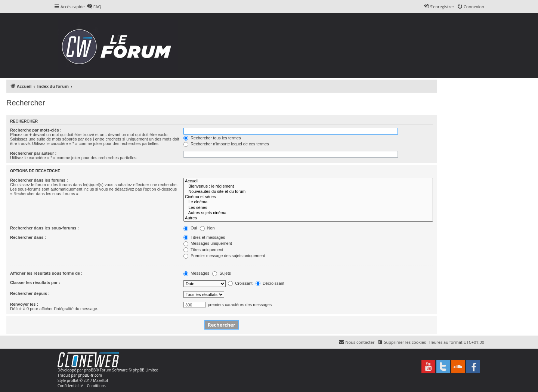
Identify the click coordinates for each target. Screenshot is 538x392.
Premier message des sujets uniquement (224, 256)
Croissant (240, 283)
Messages (196, 273)
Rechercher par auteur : (33, 153)
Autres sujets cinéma (308, 213)
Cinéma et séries (308, 197)
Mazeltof (101, 380)
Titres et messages (204, 237)
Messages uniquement (208, 243)
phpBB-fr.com (90, 375)
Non (207, 228)
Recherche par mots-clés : (36, 130)
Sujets (222, 273)
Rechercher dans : (28, 237)
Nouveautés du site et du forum (308, 192)
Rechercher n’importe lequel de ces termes (226, 144)
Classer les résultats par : (35, 283)
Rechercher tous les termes (212, 138)
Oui (190, 228)
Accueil (308, 181)
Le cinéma (308, 202)
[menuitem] (94, 7)
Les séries (308, 208)
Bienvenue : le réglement (308, 186)
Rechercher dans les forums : (39, 180)
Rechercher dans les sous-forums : (44, 228)
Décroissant (270, 283)
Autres (308, 218)
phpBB (90, 370)
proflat (73, 380)
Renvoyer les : (24, 304)
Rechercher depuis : (30, 293)
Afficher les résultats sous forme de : (46, 273)
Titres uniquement (203, 250)
